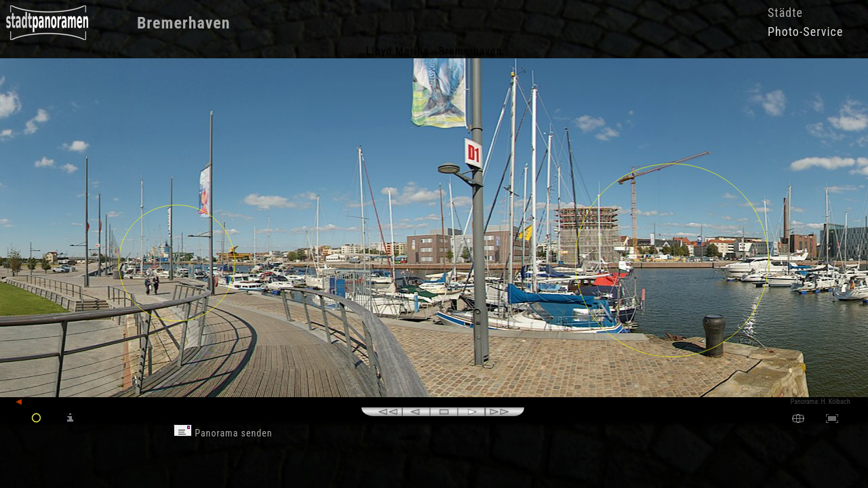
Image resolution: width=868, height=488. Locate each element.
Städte (785, 13)
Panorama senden (223, 433)
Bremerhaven (184, 23)
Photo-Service (805, 32)
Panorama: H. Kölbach (821, 402)
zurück (32, 402)
